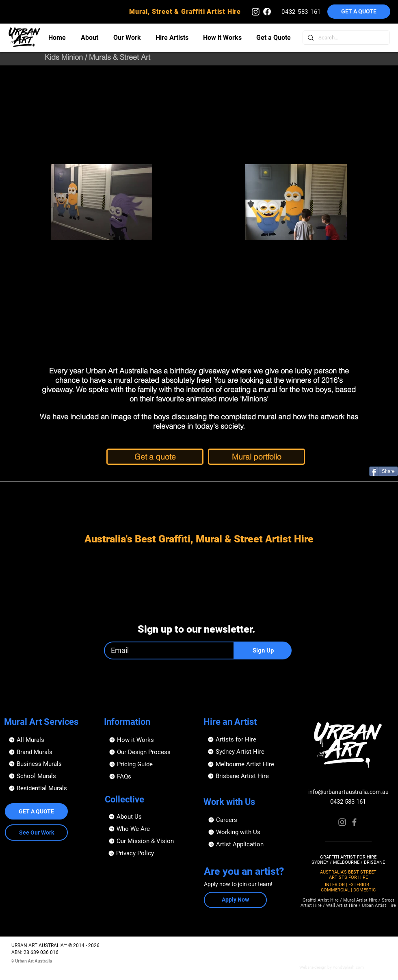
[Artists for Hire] (249, 739)
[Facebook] (354, 822)
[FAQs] (150, 776)
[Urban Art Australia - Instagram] (256, 12)
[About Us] (150, 817)
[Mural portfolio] (256, 457)
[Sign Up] (263, 650)
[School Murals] (50, 776)
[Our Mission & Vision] (150, 841)
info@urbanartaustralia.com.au (348, 792)
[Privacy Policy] (149, 853)
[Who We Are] (150, 829)
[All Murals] (50, 740)
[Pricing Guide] (150, 764)
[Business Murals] (50, 764)
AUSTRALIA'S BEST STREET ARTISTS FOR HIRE (348, 875)
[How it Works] (150, 740)
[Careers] (249, 820)
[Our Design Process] (150, 752)
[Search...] (345, 38)
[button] (359, 12)
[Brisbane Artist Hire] (249, 776)
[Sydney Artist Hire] (249, 752)
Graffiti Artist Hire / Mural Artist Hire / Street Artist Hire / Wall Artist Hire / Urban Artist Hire (348, 903)
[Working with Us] (249, 832)
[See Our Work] (36, 833)
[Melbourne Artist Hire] (249, 764)
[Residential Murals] (50, 788)
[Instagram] (342, 822)
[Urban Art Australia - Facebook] (267, 12)
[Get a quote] (155, 457)
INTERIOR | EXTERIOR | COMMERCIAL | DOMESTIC (348, 887)
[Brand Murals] (50, 752)
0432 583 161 (348, 802)
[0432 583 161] (302, 12)
